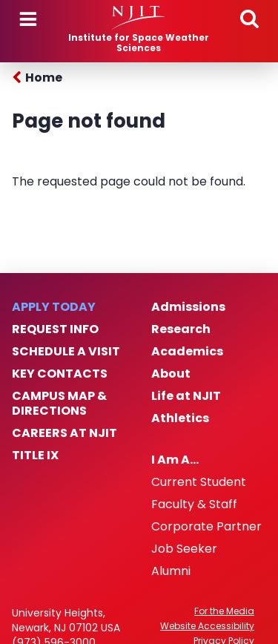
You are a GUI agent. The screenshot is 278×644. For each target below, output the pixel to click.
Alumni (171, 571)
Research (181, 329)
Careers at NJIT (64, 433)
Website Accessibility (207, 626)
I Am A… (175, 460)
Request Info (55, 329)
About (171, 374)
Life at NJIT (186, 396)
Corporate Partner (206, 527)
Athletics (180, 418)
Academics (187, 352)
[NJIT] (139, 18)
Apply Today (54, 307)
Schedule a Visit (66, 352)
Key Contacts (60, 374)
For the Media (224, 611)
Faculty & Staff (194, 505)
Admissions (188, 307)
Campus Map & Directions (59, 404)
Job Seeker (184, 549)
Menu (28, 19)
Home (44, 78)
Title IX (35, 456)
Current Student (199, 482)
